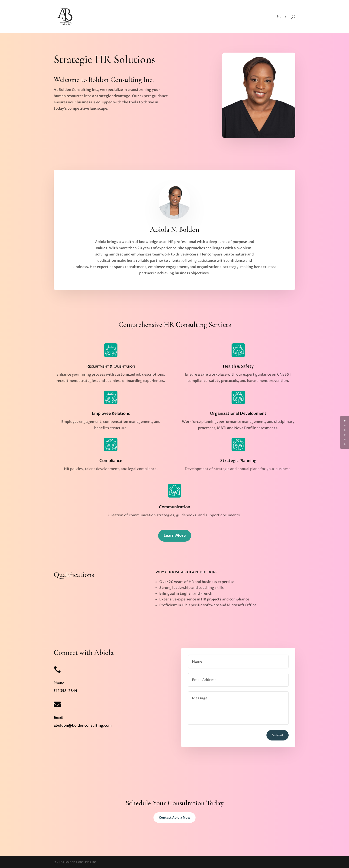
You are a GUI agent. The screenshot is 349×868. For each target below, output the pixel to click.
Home (282, 17)
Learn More (175, 535)
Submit (278, 735)
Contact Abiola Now (174, 818)
